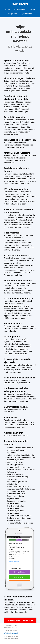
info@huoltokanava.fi (11, 633)
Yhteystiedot (13, 14)
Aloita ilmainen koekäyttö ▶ (20, 620)
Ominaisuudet (19, 9)
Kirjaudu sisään (26, 14)
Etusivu (8, 9)
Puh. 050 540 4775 (10, 631)
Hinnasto (31, 9)
